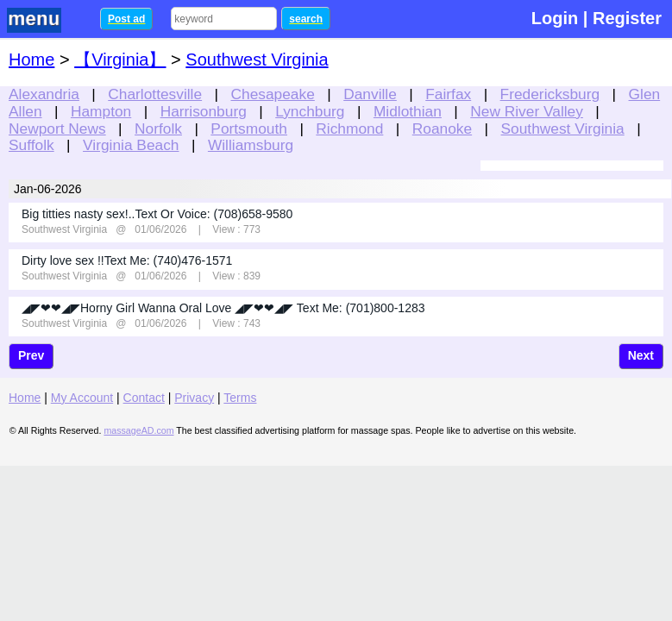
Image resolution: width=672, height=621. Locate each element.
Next (641, 355)
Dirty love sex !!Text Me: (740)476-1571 (127, 260)
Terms (240, 398)
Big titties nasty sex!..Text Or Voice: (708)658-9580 (157, 214)
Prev (31, 355)
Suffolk (31, 145)
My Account (82, 398)
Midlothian (408, 111)
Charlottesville (155, 94)
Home (31, 60)
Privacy (194, 398)
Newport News (57, 129)
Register (627, 18)
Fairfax (448, 94)
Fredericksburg (550, 94)
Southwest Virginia (563, 129)
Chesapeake (273, 94)
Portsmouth (249, 129)
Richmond (349, 129)
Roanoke (442, 129)
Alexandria (44, 94)
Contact (144, 398)
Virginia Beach (131, 145)
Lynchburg (310, 111)
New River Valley (527, 111)
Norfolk (158, 129)
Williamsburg (251, 145)
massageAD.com (138, 430)
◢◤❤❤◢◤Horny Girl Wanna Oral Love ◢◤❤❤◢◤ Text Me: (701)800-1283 (223, 308)
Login (555, 18)
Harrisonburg (204, 111)
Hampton (101, 111)
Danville (370, 94)
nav (45, 20)
